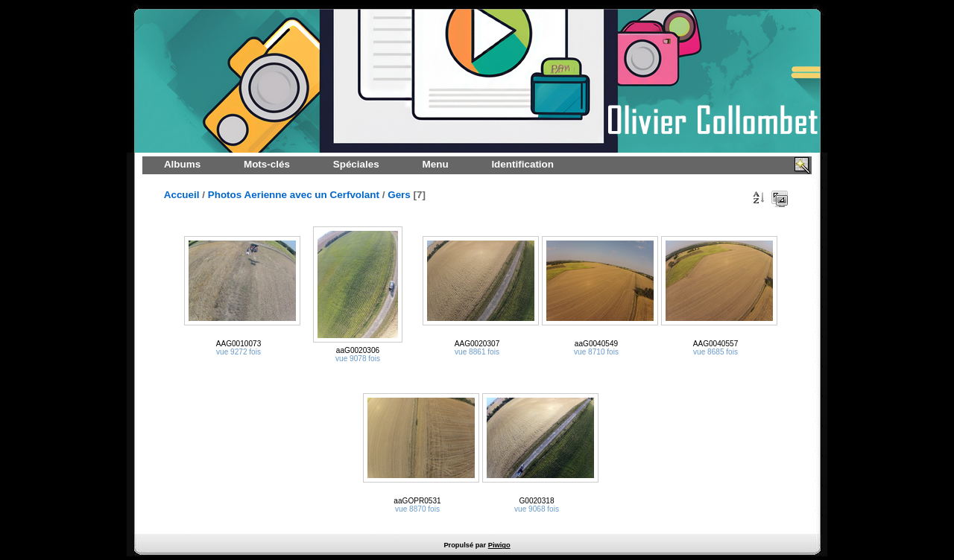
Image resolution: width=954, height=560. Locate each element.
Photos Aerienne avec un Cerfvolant (294, 195)
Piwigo (499, 545)
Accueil (182, 195)
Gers (399, 195)
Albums (182, 164)
